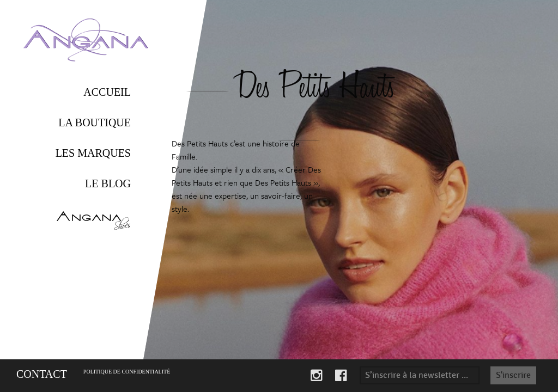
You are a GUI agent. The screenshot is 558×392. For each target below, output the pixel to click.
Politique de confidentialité (127, 372)
